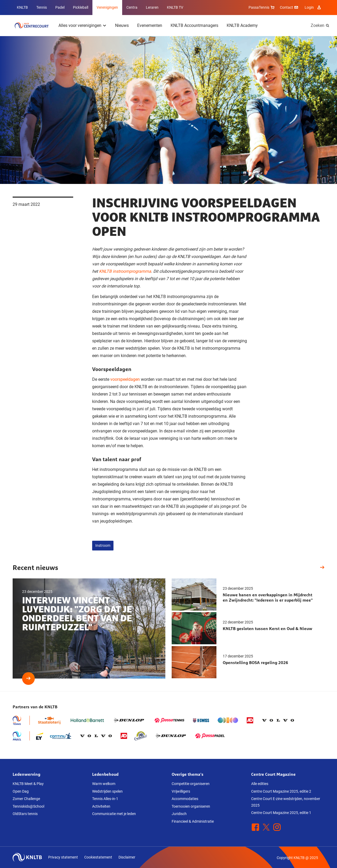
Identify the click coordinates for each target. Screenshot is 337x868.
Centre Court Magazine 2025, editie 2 (281, 791)
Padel (60, 7)
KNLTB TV (175, 7)
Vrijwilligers (181, 791)
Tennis (42, 7)
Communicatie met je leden (114, 814)
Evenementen (150, 25)
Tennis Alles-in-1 (105, 799)
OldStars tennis (25, 814)
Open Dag (21, 791)
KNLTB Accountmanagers (194, 25)
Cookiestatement (98, 857)
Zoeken (318, 25)
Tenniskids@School (28, 806)
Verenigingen (107, 7)
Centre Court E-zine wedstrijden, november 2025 (286, 802)
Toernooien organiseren (191, 806)
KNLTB (22, 7)
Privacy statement (63, 857)
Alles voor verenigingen (80, 25)
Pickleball (81, 7)
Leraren (152, 7)
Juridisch (179, 814)
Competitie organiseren (191, 784)
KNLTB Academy (242, 25)
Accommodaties (185, 799)
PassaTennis (262, 7)
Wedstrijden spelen (107, 791)
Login (313, 7)
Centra (132, 7)
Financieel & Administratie (193, 821)
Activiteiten (101, 806)
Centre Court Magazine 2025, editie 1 (281, 813)
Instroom (103, 545)
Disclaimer (127, 857)
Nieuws (122, 25)
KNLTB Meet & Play (28, 784)
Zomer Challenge (26, 799)
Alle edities (260, 784)
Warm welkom (104, 784)
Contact (290, 7)
